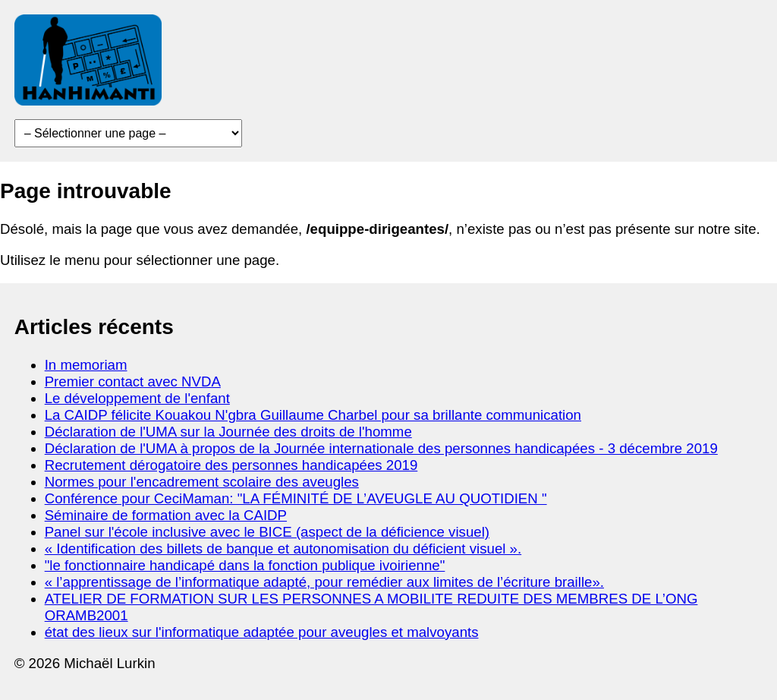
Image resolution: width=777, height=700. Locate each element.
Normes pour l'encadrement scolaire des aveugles (202, 482)
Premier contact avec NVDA (133, 382)
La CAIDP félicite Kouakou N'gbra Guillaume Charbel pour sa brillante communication (313, 415)
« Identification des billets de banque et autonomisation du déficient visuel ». (283, 549)
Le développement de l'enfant (137, 398)
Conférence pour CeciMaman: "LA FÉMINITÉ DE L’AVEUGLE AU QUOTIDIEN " (296, 498)
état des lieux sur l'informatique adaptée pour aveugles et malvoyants (262, 632)
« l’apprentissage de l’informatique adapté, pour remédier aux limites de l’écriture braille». (324, 582)
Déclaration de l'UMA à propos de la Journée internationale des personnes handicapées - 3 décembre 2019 (381, 448)
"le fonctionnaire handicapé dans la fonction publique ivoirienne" (245, 565)
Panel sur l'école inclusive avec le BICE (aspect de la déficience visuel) (267, 532)
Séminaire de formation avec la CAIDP (166, 515)
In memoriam (86, 365)
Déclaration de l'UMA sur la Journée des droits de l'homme (228, 432)
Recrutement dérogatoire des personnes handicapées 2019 (231, 465)
